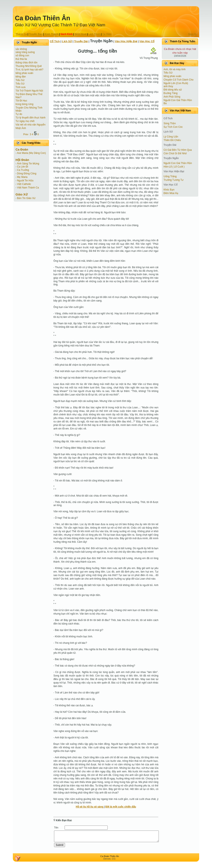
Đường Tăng (170, 93)
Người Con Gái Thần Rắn (178, 100)
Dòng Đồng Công (27, 174)
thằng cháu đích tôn (26, 63)
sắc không (21, 49)
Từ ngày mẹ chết (25, 121)
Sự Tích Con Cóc (173, 127)
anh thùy (168, 86)
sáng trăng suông (25, 52)
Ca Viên (107, 34)
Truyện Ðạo (36, 34)
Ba (165, 103)
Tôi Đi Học (21, 101)
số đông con (22, 55)
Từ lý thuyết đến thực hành (31, 118)
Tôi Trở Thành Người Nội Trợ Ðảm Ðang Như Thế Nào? (29, 94)
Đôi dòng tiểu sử (173, 90)
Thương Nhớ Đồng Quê (29, 66)
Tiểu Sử (20, 80)
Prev (26, 134)
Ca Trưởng (23, 170)
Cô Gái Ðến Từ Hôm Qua (178, 150)
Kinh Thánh (52, 34)
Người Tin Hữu (25, 181)
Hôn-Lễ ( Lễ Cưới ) (174, 167)
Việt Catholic (24, 184)
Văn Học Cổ (147, 41)
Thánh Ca (21, 34)
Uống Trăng (170, 176)
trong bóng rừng (24, 104)
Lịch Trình (94, 34)
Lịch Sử (67, 41)
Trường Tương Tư (173, 180)
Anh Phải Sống (172, 97)
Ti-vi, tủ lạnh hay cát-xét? (29, 70)
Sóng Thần (170, 123)
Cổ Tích (55, 41)
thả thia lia (21, 59)
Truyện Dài (81, 41)
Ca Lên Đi (22, 167)
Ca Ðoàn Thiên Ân (43, 18)
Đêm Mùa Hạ (171, 193)
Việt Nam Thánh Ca (28, 188)
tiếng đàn (21, 77)
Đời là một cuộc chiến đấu (121, 807)
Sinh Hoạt (81, 34)
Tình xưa (20, 87)
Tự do (19, 114)
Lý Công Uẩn (171, 137)
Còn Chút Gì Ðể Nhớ (175, 153)
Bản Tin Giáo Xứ (26, 198)
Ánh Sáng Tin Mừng (28, 164)
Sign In (192, 34)
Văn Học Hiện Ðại (126, 41)
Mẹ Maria (22, 177)
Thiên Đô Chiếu (172, 140)
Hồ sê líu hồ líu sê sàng (90, 807)
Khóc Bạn (169, 190)
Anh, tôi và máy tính (175, 69)
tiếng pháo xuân (24, 73)
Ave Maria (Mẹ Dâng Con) (31, 153)
